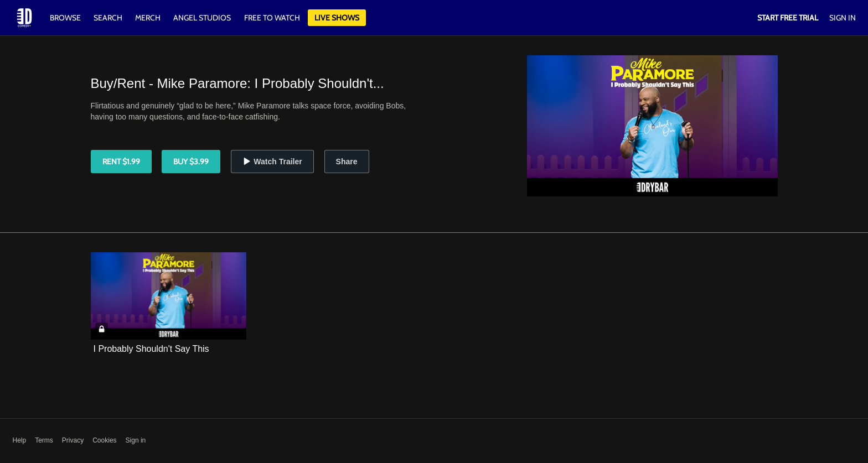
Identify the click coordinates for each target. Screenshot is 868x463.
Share (347, 162)
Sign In (843, 18)
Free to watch (272, 18)
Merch (148, 18)
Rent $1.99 (121, 162)
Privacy (73, 440)
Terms (44, 440)
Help (20, 440)
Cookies (104, 440)
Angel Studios (202, 18)
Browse (66, 18)
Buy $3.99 (191, 162)
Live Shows (337, 18)
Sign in (136, 440)
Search (109, 18)
